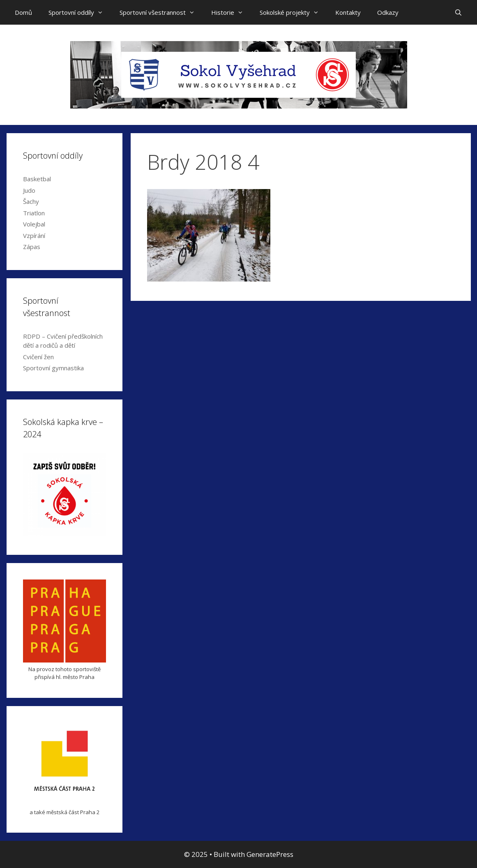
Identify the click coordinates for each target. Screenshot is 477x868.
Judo (29, 190)
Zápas (32, 247)
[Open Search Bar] (458, 12)
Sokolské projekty (293, 12)
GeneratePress (270, 854)
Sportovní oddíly (80, 12)
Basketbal (37, 179)
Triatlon (34, 213)
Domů (23, 12)
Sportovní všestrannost (161, 12)
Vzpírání (34, 235)
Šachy (31, 201)
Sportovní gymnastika (53, 368)
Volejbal (34, 224)
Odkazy (388, 12)
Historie (231, 12)
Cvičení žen (38, 357)
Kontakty (348, 12)
